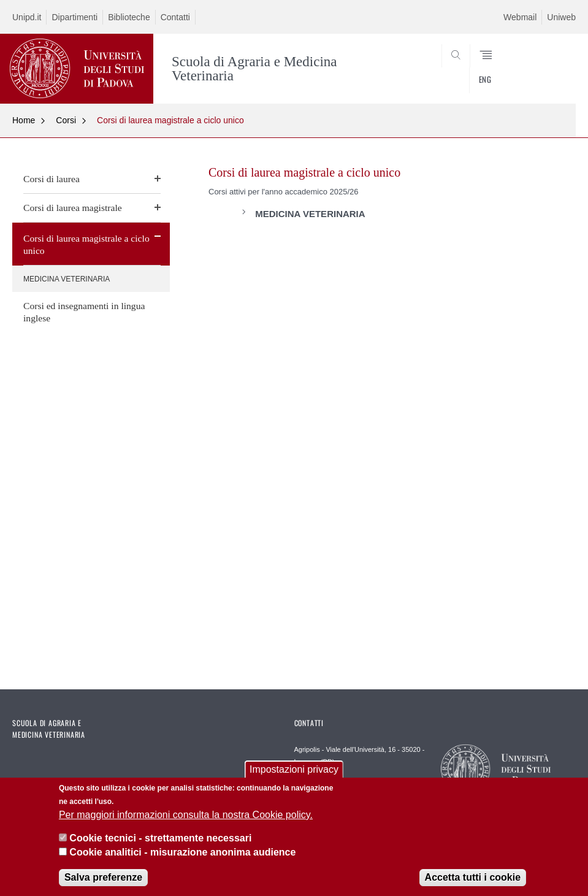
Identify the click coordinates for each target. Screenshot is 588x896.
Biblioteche (129, 17)
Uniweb (561, 17)
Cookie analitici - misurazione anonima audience (182, 853)
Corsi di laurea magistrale (73, 208)
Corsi (66, 120)
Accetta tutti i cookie (473, 879)
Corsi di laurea (52, 179)
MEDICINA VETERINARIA (67, 279)
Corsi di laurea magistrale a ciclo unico (170, 120)
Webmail (520, 17)
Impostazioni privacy (294, 771)
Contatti (175, 17)
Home (24, 120)
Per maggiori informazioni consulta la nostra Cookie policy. (186, 815)
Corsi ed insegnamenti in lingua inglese (84, 312)
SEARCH (538, 74)
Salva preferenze (103, 879)
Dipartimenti (74, 17)
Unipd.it (27, 17)
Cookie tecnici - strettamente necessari (160, 839)
